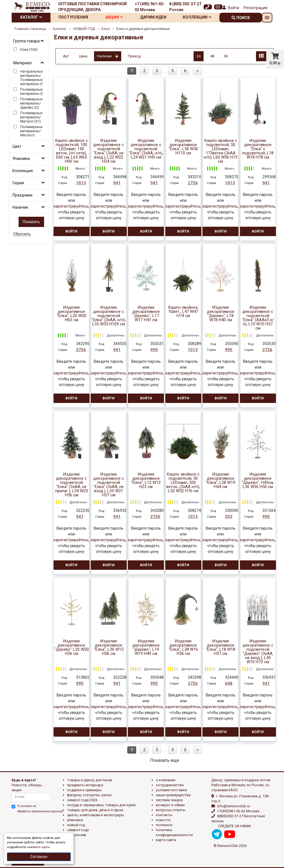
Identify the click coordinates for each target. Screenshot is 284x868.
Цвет (17, 146)
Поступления (73, 17)
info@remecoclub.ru (234, 806)
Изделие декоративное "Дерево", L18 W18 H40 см (221, 314)
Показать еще (165, 760)
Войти (234, 8)
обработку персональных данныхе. (40, 811)
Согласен (39, 857)
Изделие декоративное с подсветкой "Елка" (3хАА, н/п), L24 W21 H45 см (146, 149)
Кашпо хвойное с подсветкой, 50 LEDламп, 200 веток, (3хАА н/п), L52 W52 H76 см (183, 483)
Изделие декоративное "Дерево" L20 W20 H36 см (72, 647)
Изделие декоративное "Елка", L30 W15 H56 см (109, 647)
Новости (163, 820)
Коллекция (23, 171)
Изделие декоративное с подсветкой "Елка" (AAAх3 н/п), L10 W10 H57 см (258, 318)
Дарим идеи (153, 17)
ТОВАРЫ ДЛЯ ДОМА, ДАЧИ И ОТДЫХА (95, 810)
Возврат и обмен (170, 805)
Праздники (22, 195)
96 (226, 56)
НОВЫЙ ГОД (76, 825)
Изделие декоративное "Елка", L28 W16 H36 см (183, 647)
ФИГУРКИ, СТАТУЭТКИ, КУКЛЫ (89, 795)
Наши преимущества (173, 795)
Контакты (164, 815)
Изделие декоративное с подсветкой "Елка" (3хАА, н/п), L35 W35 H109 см (109, 316)
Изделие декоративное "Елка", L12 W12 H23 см (146, 481)
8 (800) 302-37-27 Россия (185, 7)
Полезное (164, 825)
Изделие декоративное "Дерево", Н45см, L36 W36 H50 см (258, 481)
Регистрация (255, 8)
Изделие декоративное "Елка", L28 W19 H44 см (220, 481)
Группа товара (26, 41)
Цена (83, 56)
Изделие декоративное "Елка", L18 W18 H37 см (220, 647)
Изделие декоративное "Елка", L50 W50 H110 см (183, 147)
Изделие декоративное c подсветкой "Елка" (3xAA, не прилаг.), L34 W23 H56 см (72, 485)
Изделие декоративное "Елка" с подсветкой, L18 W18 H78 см (258, 149)
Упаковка (21, 159)
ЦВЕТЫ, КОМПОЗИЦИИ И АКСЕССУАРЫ (96, 815)
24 (199, 56)
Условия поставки (171, 790)
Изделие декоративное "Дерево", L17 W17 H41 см (146, 314)
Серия (18, 183)
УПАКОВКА (75, 820)
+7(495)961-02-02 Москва (238, 811)
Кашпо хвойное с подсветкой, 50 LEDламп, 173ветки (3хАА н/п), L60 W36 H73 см (221, 151)
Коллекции (197, 17)
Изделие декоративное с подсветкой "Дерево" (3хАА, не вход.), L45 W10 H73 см (258, 652)
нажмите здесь (38, 847)
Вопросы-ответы (171, 810)
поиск (241, 18)
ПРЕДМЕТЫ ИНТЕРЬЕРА (85, 785)
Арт (66, 56)
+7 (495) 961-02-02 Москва (150, 7)
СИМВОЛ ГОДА (78, 830)
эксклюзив (77, 835)
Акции (114, 17)
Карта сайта (166, 840)
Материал (22, 63)
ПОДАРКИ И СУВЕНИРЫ (84, 790)
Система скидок (169, 800)
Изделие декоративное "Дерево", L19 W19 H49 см (146, 647)
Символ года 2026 (82, 800)
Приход (134, 56)
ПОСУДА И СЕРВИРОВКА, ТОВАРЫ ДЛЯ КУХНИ (101, 805)
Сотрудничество (170, 785)
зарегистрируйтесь (71, 206)
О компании (166, 780)
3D (267, 18)
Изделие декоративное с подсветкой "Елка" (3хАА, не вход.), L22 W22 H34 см (109, 151)
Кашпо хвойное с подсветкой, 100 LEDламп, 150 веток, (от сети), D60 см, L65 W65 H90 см (71, 151)
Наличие (20, 207)
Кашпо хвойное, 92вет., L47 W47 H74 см (183, 312)
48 (212, 56)
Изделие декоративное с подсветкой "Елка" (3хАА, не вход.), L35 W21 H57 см (109, 485)
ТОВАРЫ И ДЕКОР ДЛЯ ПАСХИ (90, 780)
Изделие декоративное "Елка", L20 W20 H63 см (72, 314)
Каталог (31, 17)
